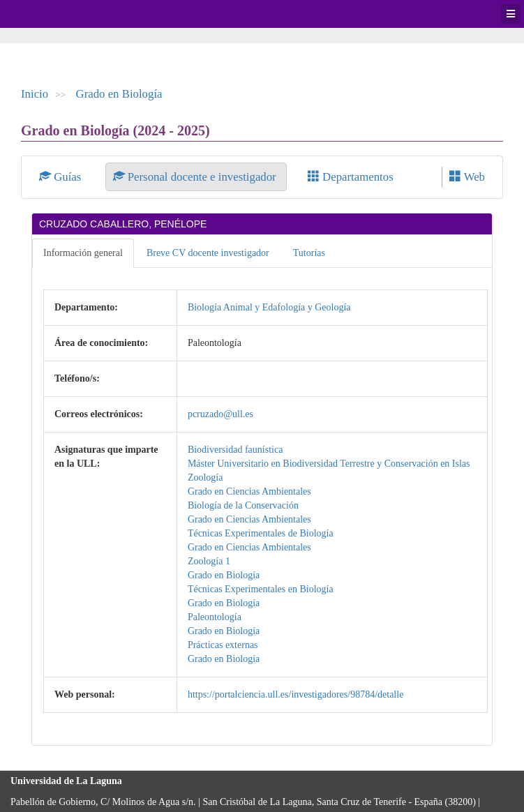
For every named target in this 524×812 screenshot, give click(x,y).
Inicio (35, 94)
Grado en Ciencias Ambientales (249, 491)
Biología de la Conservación (243, 505)
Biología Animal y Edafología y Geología (269, 307)
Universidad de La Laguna (49, 14)
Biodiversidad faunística (235, 450)
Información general (83, 253)
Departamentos (351, 177)
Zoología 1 (209, 561)
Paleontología (215, 617)
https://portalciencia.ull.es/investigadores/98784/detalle (295, 694)
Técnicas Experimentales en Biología (261, 589)
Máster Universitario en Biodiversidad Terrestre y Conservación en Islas (329, 464)
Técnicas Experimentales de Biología (261, 533)
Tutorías (309, 253)
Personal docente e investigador (196, 177)
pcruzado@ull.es (220, 414)
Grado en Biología (119, 94)
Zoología (205, 478)
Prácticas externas (223, 645)
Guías (62, 177)
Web (467, 177)
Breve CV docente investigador (208, 253)
